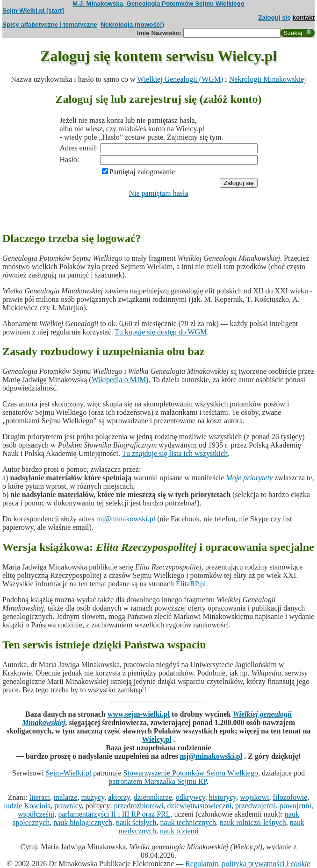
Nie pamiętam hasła (158, 193)
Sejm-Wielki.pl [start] (33, 11)
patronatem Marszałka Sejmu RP (157, 781)
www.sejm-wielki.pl (139, 714)
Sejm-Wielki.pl (69, 773)
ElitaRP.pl (191, 584)
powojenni (295, 806)
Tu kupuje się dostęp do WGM (161, 332)
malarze (66, 797)
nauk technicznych (188, 822)
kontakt (304, 18)
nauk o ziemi (179, 831)
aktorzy (119, 797)
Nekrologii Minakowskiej (268, 79)
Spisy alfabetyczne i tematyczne (50, 25)
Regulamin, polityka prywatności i (248, 864)
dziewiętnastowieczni (199, 806)
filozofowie (290, 797)
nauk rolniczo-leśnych (253, 822)
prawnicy (68, 806)
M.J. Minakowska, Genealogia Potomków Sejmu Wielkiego (158, 4)
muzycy (93, 797)
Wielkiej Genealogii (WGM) (180, 79)
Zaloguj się (274, 18)
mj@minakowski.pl (126, 519)
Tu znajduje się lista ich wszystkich (175, 453)
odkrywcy (191, 797)
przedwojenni (256, 806)
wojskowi (254, 797)
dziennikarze (153, 797)
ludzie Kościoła (27, 806)
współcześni (36, 814)
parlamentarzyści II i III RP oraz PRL (114, 814)
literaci (39, 797)
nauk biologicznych (83, 822)
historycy (223, 797)
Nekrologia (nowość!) (132, 25)
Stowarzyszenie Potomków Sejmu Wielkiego (191, 773)
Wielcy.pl (156, 739)
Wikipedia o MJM (119, 380)
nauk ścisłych (136, 822)
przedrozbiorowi (139, 806)
